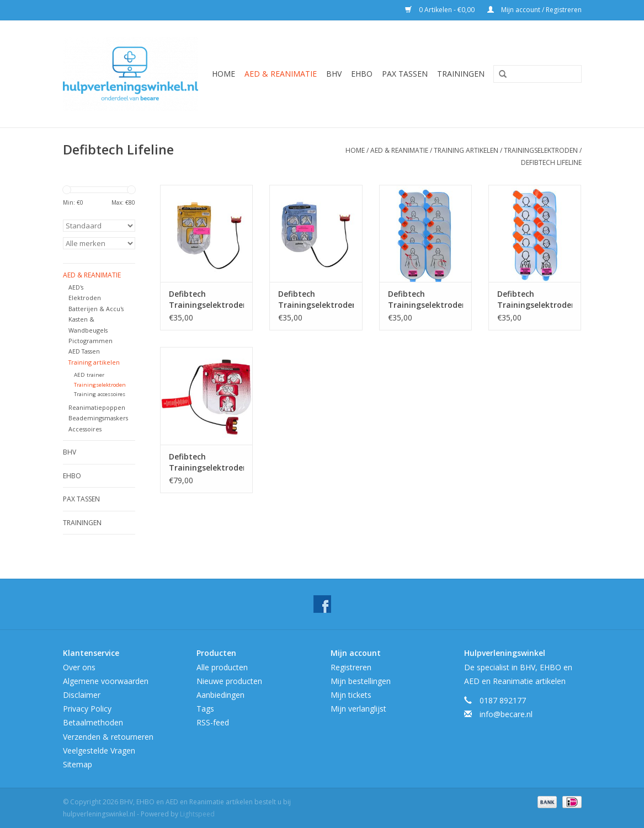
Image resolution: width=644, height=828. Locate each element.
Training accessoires (100, 394)
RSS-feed (213, 722)
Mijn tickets (351, 695)
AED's (76, 287)
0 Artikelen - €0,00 (441, 10)
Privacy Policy (87, 709)
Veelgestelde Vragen (99, 750)
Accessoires (85, 429)
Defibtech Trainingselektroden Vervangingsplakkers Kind (535, 300)
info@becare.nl (506, 714)
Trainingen (461, 74)
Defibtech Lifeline (551, 162)
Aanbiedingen (220, 695)
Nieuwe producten (229, 681)
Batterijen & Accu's (96, 309)
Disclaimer (82, 695)
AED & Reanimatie (281, 74)
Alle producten (222, 667)
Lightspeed (197, 814)
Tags (205, 709)
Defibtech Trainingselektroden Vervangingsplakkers (425, 300)
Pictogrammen (91, 341)
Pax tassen (405, 74)
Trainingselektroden (541, 150)
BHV (334, 74)
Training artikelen (466, 150)
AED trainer (89, 375)
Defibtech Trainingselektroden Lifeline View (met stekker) (206, 462)
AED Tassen (84, 351)
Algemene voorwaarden (106, 681)
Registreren (351, 667)
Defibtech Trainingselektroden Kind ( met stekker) (316, 300)
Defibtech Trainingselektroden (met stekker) (206, 300)
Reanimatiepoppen (97, 407)
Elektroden (85, 298)
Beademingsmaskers (98, 418)
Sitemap (78, 764)
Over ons (79, 667)
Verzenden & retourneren (108, 737)
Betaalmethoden (93, 722)
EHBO (362, 74)
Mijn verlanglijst (358, 709)
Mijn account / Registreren (534, 10)
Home (223, 74)
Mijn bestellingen (361, 681)
